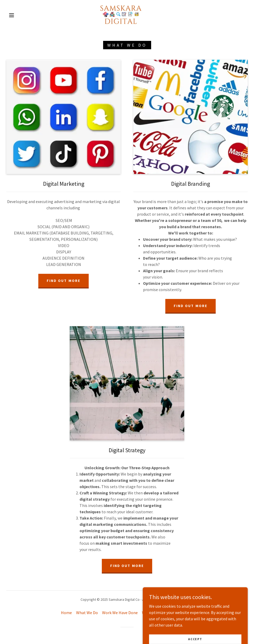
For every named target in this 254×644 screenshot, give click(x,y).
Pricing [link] (187, 613)
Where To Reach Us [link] (159, 613)
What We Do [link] (87, 613)
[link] (121, 15)
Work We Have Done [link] (120, 613)
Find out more (63, 281)
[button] (12, 15)
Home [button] (66, 613)
